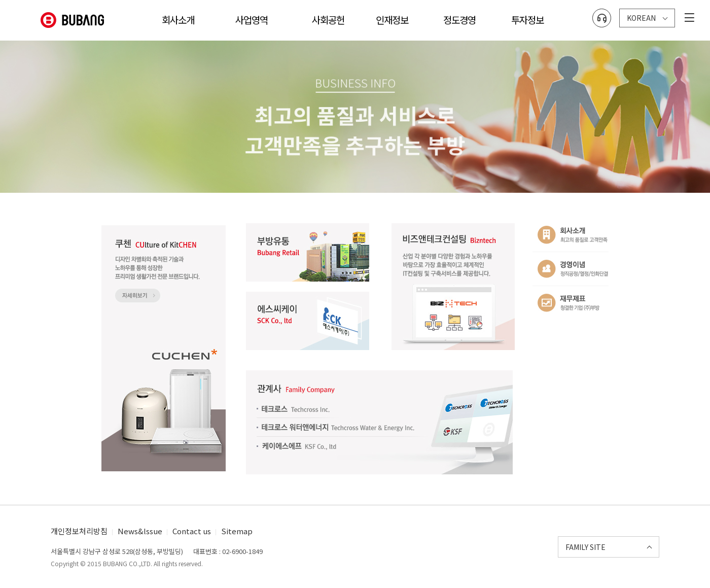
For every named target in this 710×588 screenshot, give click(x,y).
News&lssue (140, 531)
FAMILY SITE (585, 547)
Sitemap (237, 531)
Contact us (192, 531)
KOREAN (641, 14)
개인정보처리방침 (79, 531)
